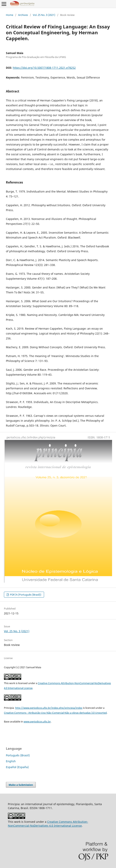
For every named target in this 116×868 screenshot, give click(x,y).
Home (10, 15)
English (11, 761)
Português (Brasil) (18, 755)
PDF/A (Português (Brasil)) (25, 595)
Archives (23, 15)
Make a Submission (21, 785)
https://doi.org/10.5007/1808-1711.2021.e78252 (44, 68)
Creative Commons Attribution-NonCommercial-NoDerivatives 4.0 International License (48, 824)
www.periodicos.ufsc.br (37, 722)
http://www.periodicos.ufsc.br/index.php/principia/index (49, 708)
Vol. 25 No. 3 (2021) (44, 15)
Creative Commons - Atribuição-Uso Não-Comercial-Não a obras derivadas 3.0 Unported (55, 713)
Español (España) (17, 767)
